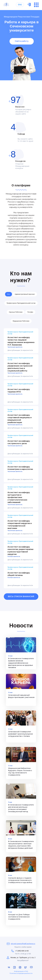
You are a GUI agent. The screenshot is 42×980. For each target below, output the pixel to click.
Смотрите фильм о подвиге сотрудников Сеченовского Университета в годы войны (20, 880)
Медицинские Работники (21, 321)
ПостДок (30, 312)
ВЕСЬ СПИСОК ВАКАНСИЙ (21, 596)
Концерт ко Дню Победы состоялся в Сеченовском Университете (19, 917)
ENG (20, 5)
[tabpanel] (21, 45)
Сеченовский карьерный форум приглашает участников (21, 696)
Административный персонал (25, 294)
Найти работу (22, 41)
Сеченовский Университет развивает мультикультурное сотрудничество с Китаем (20, 734)
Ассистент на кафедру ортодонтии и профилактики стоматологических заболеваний (19, 497)
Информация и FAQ (21, 971)
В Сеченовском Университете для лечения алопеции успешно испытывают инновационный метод (21, 808)
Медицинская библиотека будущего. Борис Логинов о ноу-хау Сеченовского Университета (20, 772)
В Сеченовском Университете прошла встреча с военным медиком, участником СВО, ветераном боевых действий (21, 845)
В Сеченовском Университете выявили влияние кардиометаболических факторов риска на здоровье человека (21, 663)
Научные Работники (16, 312)
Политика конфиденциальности (21, 973)
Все (9, 294)
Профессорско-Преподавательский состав (21, 303)
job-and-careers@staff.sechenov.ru (23, 944)
